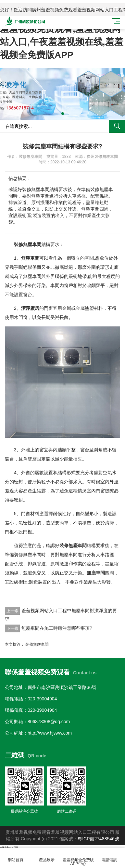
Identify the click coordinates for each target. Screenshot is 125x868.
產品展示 (47, 856)
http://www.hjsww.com (50, 733)
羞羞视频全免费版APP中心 (78, 858)
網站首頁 (16, 856)
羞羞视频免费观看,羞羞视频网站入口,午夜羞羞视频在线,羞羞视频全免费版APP (62, 42)
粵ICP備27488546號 (98, 839)
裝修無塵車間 (37, 644)
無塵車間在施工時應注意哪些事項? (57, 628)
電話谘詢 (109, 856)
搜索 (117, 126)
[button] (63, 114)
